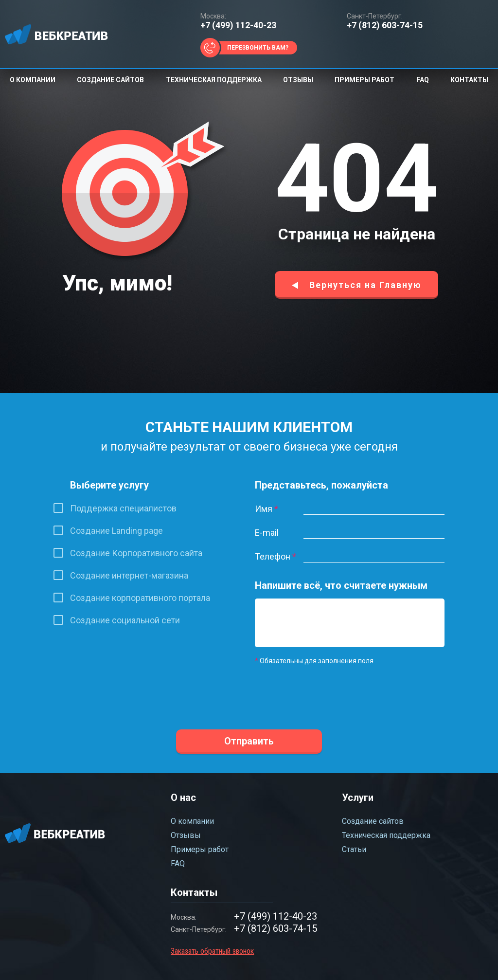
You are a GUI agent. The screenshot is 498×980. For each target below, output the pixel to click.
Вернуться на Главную (365, 285)
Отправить (249, 741)
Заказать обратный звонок (212, 951)
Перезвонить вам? (258, 48)
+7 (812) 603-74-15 (385, 25)
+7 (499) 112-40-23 (238, 25)
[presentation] (329, 691)
